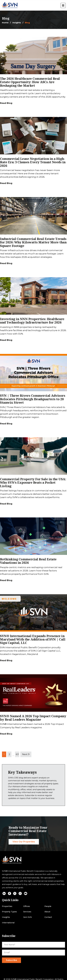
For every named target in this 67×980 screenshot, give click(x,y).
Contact (48, 917)
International (8, 923)
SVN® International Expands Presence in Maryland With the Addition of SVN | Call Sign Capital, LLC (33, 639)
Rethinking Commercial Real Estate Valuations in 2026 (28, 561)
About (47, 912)
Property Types (9, 912)
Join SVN (27, 917)
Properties (7, 906)
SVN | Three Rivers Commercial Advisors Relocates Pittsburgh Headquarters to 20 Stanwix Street (33, 399)
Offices (27, 906)
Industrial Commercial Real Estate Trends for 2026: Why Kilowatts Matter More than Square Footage (33, 242)
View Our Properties (24, 842)
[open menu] (63, 5)
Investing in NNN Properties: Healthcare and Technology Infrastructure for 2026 (32, 321)
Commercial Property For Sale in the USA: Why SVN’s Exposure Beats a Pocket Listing (33, 482)
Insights (17, 23)
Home (5, 23)
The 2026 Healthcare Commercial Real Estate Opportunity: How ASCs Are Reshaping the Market (30, 82)
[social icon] (4, 893)
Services (27, 912)
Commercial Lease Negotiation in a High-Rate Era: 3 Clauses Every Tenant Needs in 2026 (33, 162)
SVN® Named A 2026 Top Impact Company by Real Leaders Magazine (33, 718)
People (48, 906)
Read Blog (6, 103)
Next (26, 754)
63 (17, 754)
